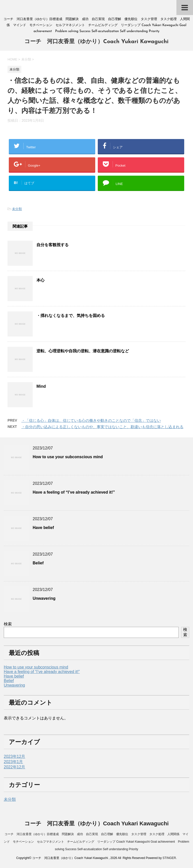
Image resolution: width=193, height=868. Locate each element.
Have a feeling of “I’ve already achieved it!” (74, 492)
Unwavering (44, 598)
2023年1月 (13, 762)
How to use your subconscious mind (68, 457)
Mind (41, 386)
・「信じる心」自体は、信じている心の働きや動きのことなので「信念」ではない (91, 420)
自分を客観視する (53, 245)
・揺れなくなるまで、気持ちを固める (71, 316)
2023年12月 (14, 756)
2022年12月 (14, 767)
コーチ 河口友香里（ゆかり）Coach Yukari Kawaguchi (96, 42)
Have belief (43, 528)
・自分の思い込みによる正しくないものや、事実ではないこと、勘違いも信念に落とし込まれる (102, 427)
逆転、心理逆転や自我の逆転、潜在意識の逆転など (83, 351)
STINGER (169, 858)
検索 (8, 624)
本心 (40, 280)
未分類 (17, 209)
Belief (38, 563)
